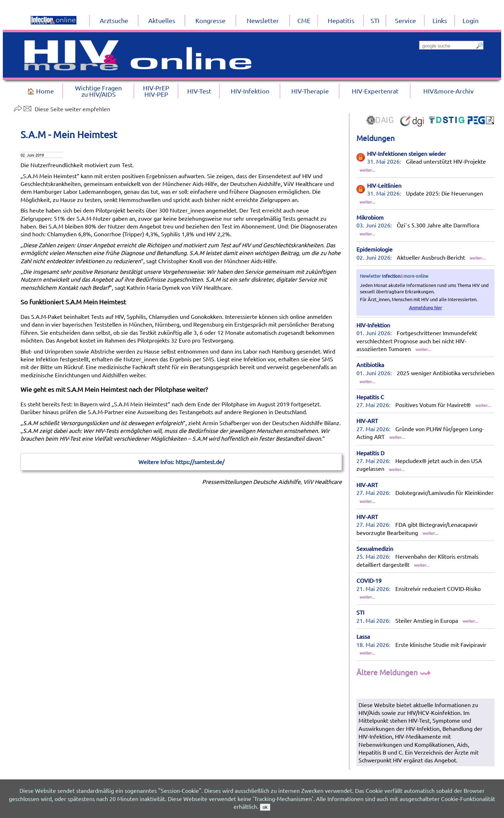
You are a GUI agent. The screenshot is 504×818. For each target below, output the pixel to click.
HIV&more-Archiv (448, 91)
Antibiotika (370, 365)
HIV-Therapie (310, 91)
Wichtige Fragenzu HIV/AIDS (98, 91)
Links (440, 20)
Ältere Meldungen (394, 672)
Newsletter (263, 20)
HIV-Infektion (373, 325)
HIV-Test (199, 91)
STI (360, 612)
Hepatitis (341, 20)
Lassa (363, 636)
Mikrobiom (370, 217)
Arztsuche (114, 20)
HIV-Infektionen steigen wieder (406, 153)
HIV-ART (367, 421)
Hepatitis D (370, 453)
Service (405, 20)
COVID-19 (369, 580)
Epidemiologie (374, 249)
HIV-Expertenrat (375, 91)
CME (304, 20)
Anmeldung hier (426, 307)
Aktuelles (162, 20)
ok (265, 807)
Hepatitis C (370, 397)
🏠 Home (40, 91)
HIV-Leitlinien (384, 185)
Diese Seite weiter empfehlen (62, 109)
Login (471, 20)
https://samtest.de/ (200, 462)
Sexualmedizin (375, 548)
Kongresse (210, 20)
